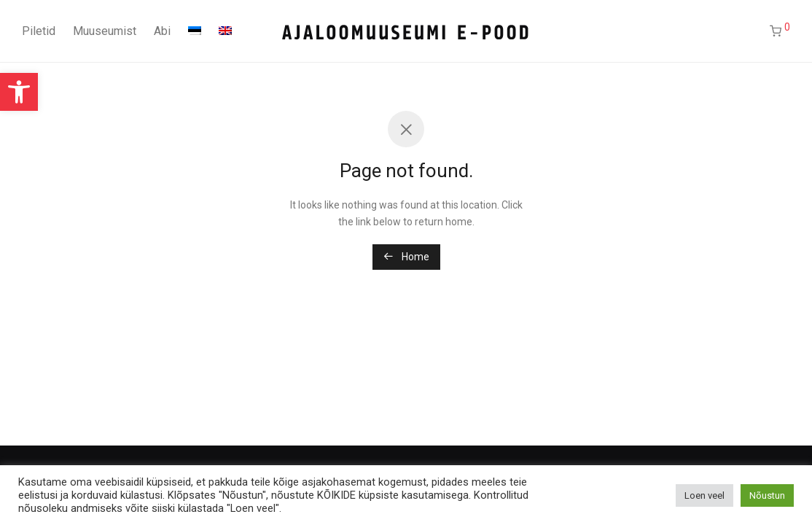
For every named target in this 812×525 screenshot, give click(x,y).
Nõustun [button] (767, 495)
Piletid (39, 31)
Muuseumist (105, 31)
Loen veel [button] (704, 495)
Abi (162, 31)
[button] (19, 92)
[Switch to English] (225, 31)
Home (406, 257)
